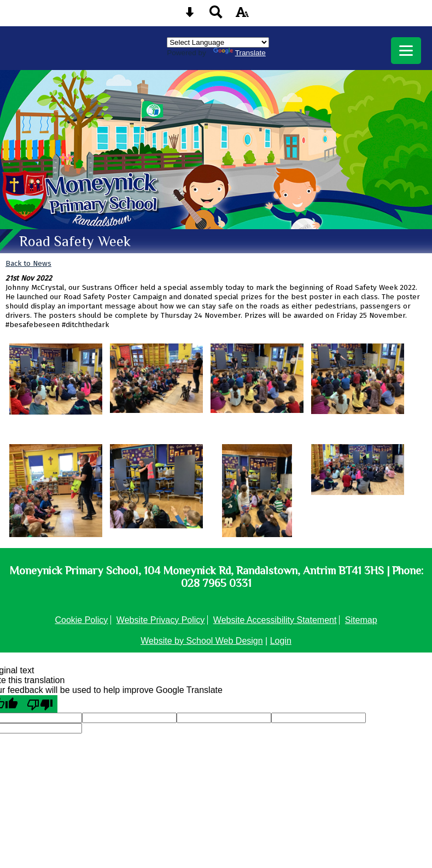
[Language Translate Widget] (218, 42)
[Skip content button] (190, 16)
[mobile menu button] (406, 51)
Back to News (28, 263)
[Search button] (216, 16)
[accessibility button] (242, 16)
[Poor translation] (40, 704)
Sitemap (361, 620)
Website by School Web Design (202, 641)
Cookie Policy (81, 620)
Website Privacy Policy (161, 620)
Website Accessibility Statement (275, 620)
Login (281, 641)
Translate (240, 53)
